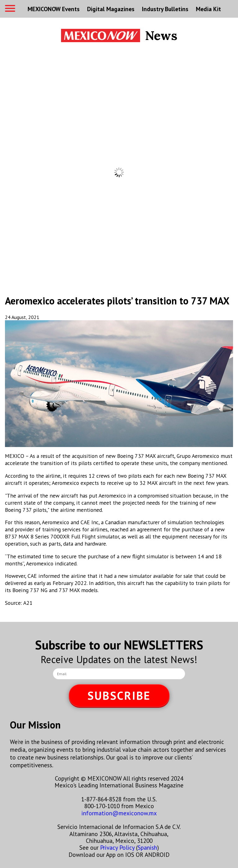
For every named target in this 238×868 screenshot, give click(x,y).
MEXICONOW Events (54, 9)
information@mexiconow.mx (119, 813)
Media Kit (208, 9)
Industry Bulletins (165, 9)
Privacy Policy (117, 847)
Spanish (147, 847)
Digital (111, 9)
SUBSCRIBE (119, 695)
